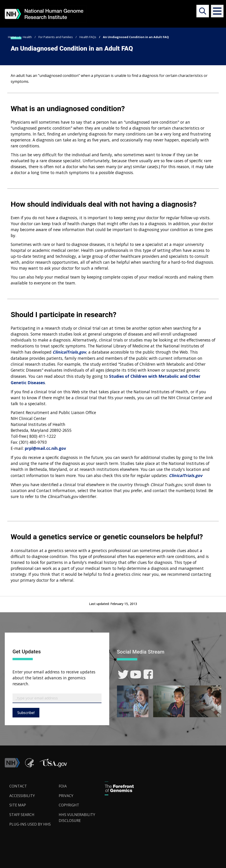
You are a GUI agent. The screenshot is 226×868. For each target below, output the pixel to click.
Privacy (66, 796)
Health (27, 37)
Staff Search (22, 815)
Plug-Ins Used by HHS (30, 824)
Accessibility (22, 796)
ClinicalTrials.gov (69, 352)
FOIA (63, 786)
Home (12, 37)
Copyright (69, 805)
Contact (18, 786)
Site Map (18, 805)
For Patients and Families (56, 37)
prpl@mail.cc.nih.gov (45, 448)
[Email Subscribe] (57, 698)
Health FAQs (88, 37)
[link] (123, 674)
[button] (215, 11)
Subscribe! (26, 713)
